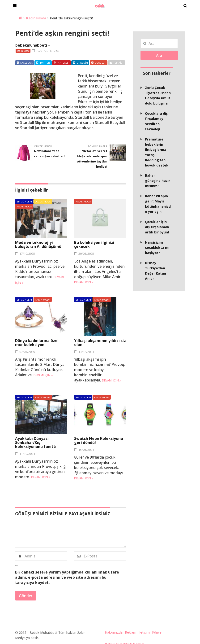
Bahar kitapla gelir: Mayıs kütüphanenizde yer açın (158, 204)
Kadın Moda (36, 18)
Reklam (131, 632)
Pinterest (62, 63)
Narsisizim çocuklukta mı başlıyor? (157, 248)
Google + (99, 63)
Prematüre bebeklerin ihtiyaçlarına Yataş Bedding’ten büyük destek (157, 152)
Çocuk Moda (43, 202)
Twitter (43, 63)
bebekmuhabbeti (31, 45)
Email (116, 63)
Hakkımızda (114, 632)
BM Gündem (24, 202)
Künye (157, 632)
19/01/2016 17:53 (46, 51)
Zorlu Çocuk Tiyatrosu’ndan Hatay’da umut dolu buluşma (158, 95)
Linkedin (80, 63)
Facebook (25, 63)
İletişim (144, 632)
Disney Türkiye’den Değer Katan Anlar (155, 271)
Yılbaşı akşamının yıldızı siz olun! (100, 343)
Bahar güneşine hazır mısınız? (157, 181)
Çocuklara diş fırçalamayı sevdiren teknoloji (156, 121)
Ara (159, 55)
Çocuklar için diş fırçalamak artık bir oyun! (157, 227)
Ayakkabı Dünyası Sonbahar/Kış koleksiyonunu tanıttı (36, 442)
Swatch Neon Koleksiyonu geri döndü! (99, 440)
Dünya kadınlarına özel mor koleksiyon (37, 343)
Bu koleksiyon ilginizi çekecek (94, 244)
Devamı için (84, 282)
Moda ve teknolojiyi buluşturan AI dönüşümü (38, 244)
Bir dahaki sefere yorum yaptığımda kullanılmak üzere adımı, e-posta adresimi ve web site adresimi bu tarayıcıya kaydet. (67, 577)
